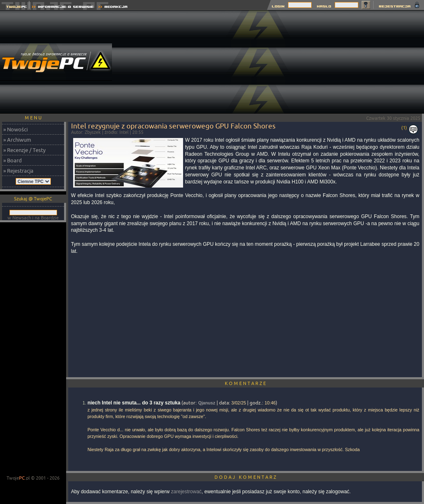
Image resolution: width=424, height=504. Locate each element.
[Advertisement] (364, 62)
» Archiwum (17, 140)
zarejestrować (186, 492)
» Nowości (15, 129)
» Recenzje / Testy (24, 150)
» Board (13, 160)
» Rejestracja (18, 171)
